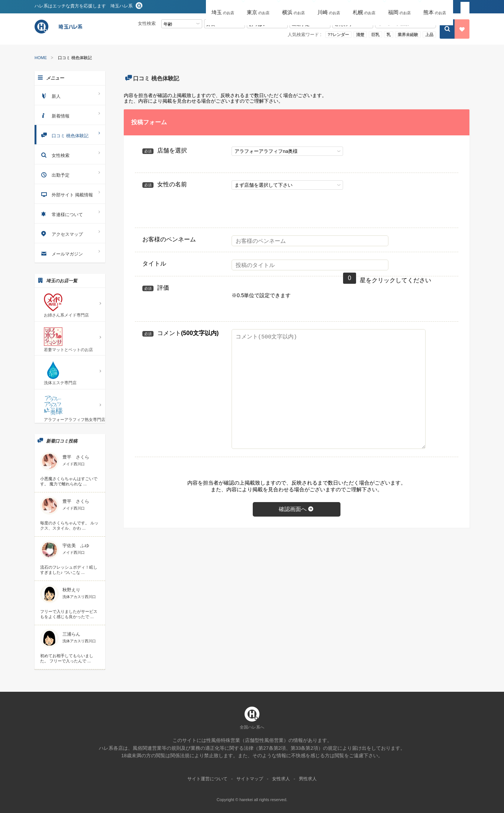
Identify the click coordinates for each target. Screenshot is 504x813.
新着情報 (70, 115)
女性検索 (70, 154)
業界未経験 (408, 35)
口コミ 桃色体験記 (70, 134)
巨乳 (375, 35)
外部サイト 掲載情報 (70, 194)
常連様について (70, 213)
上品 (429, 35)
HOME (41, 58)
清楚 (360, 35)
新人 (70, 95)
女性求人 (281, 779)
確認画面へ (297, 509)
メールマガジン (70, 253)
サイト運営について (207, 779)
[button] (224, 7)
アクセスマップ (70, 233)
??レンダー (338, 35)
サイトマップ (250, 779)
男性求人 (308, 779)
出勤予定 (70, 174)
